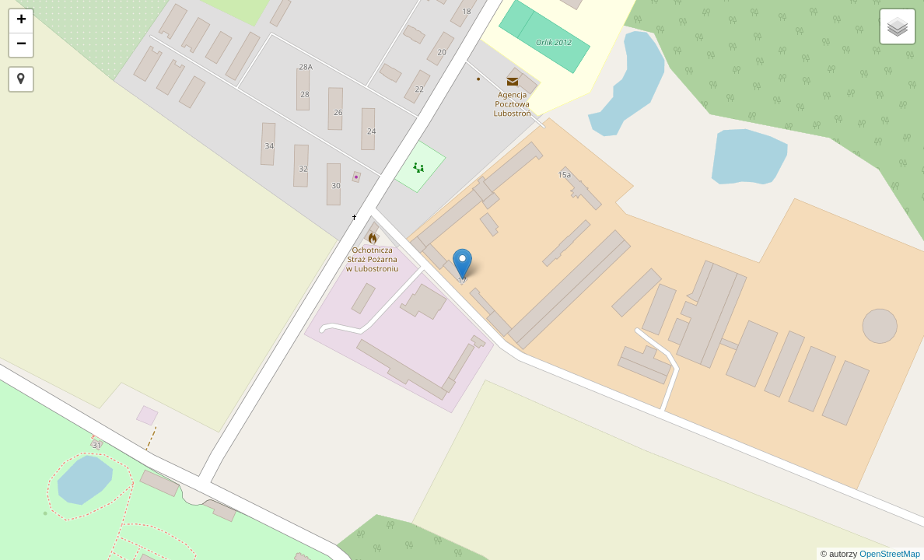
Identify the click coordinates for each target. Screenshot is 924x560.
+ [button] (21, 21)
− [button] (21, 45)
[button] (21, 79)
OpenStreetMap (890, 554)
